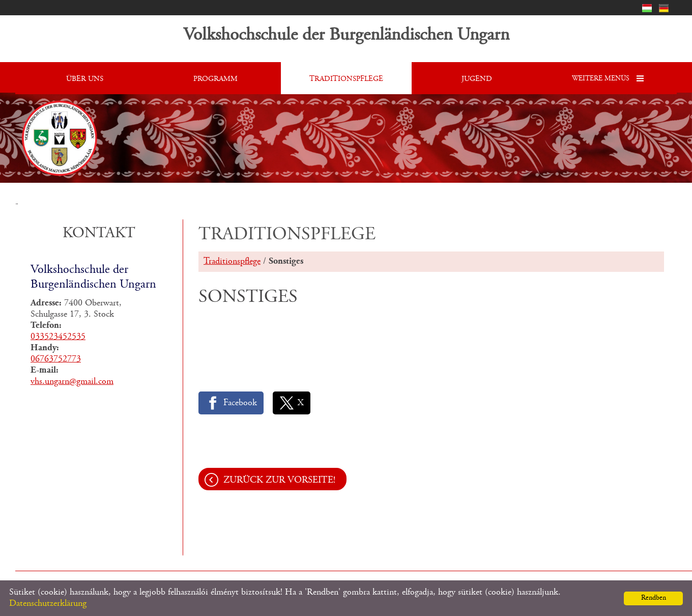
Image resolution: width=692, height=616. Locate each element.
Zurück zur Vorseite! (279, 480)
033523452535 (58, 337)
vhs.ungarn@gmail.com (72, 382)
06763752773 (56, 359)
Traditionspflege (232, 262)
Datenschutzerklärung (48, 604)
